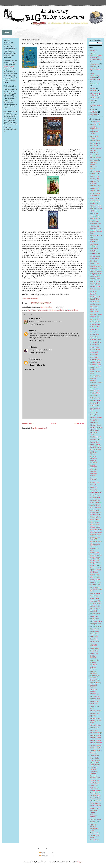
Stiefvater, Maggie (96, 733)
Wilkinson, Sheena (94, 812)
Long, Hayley (95, 495)
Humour (93, 67)
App (92, 53)
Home (53, 423)
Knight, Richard (96, 437)
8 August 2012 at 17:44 (36, 324)
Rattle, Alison (95, 648)
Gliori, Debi (94, 337)
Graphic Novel (95, 64)
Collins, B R (94, 213)
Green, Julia (94, 352)
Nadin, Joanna (95, 580)
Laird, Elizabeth (96, 444)
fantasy (54, 310)
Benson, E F (94, 155)
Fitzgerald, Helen (96, 314)
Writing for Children (71, 310)
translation (94, 114)
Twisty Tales (94, 785)
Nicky (31, 331)
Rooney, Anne (95, 680)
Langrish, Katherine (94, 457)
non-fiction (61, 310)
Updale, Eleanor (96, 790)
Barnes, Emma (95, 141)
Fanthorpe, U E (95, 304)
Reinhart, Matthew (93, 657)
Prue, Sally (94, 636)
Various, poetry (95, 793)
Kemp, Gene (95, 420)
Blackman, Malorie (94, 168)
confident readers (96, 105)
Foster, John (94, 319)
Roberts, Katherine (94, 664)
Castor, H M (94, 203)
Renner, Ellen (95, 660)
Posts (42, 852)
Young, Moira (95, 840)
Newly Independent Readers (95, 75)
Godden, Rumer (96, 339)
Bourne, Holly (95, 179)
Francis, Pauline (96, 322)
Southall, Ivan (95, 713)
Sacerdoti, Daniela (94, 686)
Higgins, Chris (95, 393)
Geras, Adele (95, 329)
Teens (92, 100)
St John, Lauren (96, 718)
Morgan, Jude (95, 560)
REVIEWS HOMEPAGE (41, 303)
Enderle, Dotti (95, 299)
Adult (92, 50)
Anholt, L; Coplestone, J (95, 128)
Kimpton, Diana (96, 425)
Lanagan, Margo (96, 447)
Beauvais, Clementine (94, 152)
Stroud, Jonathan (96, 743)
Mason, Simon (95, 524)
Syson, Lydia (95, 755)
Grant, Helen (95, 345)
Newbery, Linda (96, 582)
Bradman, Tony (95, 186)
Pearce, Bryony (96, 606)
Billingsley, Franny (94, 164)
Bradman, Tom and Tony (95, 182)
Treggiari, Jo (94, 780)
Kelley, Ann (94, 415)
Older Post (79, 423)
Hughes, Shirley (96, 400)
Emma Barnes (46, 310)
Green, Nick (94, 355)
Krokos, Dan (94, 442)
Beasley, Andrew (96, 148)
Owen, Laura (95, 598)
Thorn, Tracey (95, 765)
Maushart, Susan (96, 530)
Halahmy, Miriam (96, 362)
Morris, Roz (94, 572)
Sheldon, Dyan (95, 699)
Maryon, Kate (95, 522)
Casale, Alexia (95, 201)
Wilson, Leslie (95, 822)
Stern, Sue (94, 730)
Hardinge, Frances (94, 379)
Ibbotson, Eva (95, 403)
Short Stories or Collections (96, 94)
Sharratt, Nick (95, 696)
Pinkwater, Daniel (96, 626)
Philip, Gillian (95, 619)
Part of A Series (96, 79)
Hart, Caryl (94, 388)
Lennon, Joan (95, 482)
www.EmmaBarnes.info (30, 299)
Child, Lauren (95, 211)
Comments (44, 856)
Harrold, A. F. (95, 385)
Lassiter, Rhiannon (94, 466)
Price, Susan (95, 629)
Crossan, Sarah (96, 229)
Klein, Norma (95, 430)
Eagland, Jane (95, 289)
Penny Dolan (33, 319)
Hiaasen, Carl (95, 390)
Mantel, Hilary (95, 520)
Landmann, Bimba (94, 453)
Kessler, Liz (94, 422)
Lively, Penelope (96, 492)
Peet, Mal (94, 611)
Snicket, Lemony (96, 711)
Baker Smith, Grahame (95, 137)
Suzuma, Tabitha (96, 748)
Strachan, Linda (96, 735)
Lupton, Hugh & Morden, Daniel (96, 514)
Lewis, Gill (94, 487)
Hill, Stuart (94, 395)
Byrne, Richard (95, 193)
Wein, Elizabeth (96, 803)
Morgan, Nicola (95, 563)
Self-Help (93, 91)
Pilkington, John (96, 624)
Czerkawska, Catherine (95, 241)
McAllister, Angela (96, 542)
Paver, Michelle (95, 604)
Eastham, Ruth (95, 297)
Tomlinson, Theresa (94, 768)
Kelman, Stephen (96, 417)
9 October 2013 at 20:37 (37, 353)
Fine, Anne (94, 307)
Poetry (93, 88)
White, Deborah (96, 806)
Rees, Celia (94, 651)
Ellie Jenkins (33, 359)
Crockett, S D (95, 226)
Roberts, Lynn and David (95, 677)
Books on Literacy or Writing (96, 56)
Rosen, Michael (96, 683)
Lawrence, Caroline (94, 470)
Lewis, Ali (93, 485)
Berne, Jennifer (95, 160)
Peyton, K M (94, 616)
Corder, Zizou (95, 221)
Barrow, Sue (94, 146)
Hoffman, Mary (95, 398)
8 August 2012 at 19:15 (36, 341)
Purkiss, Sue (95, 642)
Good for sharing (96, 60)
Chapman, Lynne (96, 208)
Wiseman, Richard (94, 825)
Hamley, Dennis (96, 376)
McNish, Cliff (95, 553)
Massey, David (95, 527)
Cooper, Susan (95, 216)
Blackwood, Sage (96, 171)
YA (91, 103)
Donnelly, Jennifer (96, 271)
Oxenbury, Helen (96, 601)
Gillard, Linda (95, 334)
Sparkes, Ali (94, 716)
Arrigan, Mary (95, 131)
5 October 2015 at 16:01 (37, 365)
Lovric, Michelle (96, 505)
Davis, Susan (95, 259)
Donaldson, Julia (96, 266)
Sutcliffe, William (96, 745)
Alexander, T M (95, 124)
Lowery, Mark (95, 510)
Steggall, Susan (96, 725)
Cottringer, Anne (96, 224)
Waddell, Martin (96, 796)
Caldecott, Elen (95, 196)
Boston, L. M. (95, 174)
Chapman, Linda (96, 206)
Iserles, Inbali (95, 406)
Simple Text (94, 98)
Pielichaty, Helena (96, 621)
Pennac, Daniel (95, 614)
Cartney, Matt (95, 198)
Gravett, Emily (95, 350)
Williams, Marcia (96, 819)
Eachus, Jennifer (96, 286)
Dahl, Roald (94, 248)
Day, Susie (94, 261)
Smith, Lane (94, 704)
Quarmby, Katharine (94, 645)
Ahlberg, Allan (95, 122)
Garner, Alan (95, 327)
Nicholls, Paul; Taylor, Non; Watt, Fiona (96, 589)
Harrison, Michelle (96, 383)
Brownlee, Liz (95, 188)
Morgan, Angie (95, 558)
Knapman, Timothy (94, 433)
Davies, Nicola (95, 253)
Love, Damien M (96, 502)
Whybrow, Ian (95, 808)
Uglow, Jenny (95, 788)
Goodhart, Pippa (96, 342)
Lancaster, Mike (96, 450)
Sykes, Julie (94, 753)
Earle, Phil (94, 291)
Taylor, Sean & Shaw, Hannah (95, 761)
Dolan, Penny (95, 264)
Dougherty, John (96, 274)
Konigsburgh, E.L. (96, 439)
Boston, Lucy (95, 176)
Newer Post (28, 423)
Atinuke (93, 134)
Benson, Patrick (96, 158)
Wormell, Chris (95, 833)
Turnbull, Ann (95, 783)
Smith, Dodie (95, 701)
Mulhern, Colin (95, 577)
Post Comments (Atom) (39, 428)
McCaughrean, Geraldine (95, 545)
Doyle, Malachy (96, 276)
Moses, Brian (95, 575)
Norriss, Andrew (96, 593)
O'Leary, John (95, 596)
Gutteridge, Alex (96, 360)
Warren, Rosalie (96, 801)
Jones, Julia (94, 412)
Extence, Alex (95, 302)
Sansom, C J (95, 694)
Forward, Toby (95, 317)
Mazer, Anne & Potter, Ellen (95, 538)
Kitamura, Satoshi (96, 428)
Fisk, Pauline (95, 312)
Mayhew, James (96, 535)
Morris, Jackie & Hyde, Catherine (96, 569)
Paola (31, 347)
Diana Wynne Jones (34, 310)
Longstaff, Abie (95, 498)
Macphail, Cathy (96, 517)
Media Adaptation (96, 69)
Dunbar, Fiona (95, 279)
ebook (92, 109)
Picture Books (95, 84)
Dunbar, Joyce (95, 284)
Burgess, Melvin (96, 191)
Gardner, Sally (95, 324)
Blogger (79, 862)
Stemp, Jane (95, 728)
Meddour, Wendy (96, 555)
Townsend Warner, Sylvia (95, 777)
